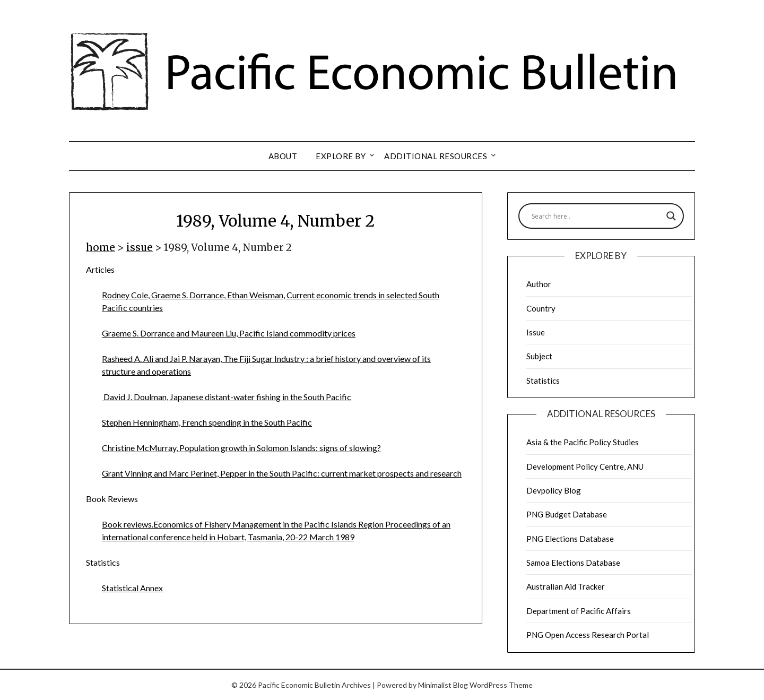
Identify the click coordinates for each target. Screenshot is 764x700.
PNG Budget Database (567, 514)
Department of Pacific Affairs (579, 611)
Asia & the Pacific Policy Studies (583, 442)
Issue (536, 332)
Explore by (341, 156)
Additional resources (436, 156)
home (101, 248)
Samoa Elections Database (573, 563)
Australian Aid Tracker (566, 586)
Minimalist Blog (443, 685)
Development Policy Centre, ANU (585, 466)
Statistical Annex (132, 588)
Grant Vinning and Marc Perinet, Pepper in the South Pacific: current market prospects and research (282, 473)
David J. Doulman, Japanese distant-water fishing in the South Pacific (227, 397)
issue (140, 248)
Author (539, 284)
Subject (539, 356)
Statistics (543, 381)
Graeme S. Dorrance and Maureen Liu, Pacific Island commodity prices (229, 333)
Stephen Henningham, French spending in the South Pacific (207, 422)
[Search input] (596, 216)
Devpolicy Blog (554, 490)
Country (541, 308)
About (283, 156)
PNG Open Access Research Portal (588, 635)
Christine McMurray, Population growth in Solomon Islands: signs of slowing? (241, 448)
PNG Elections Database (570, 539)
